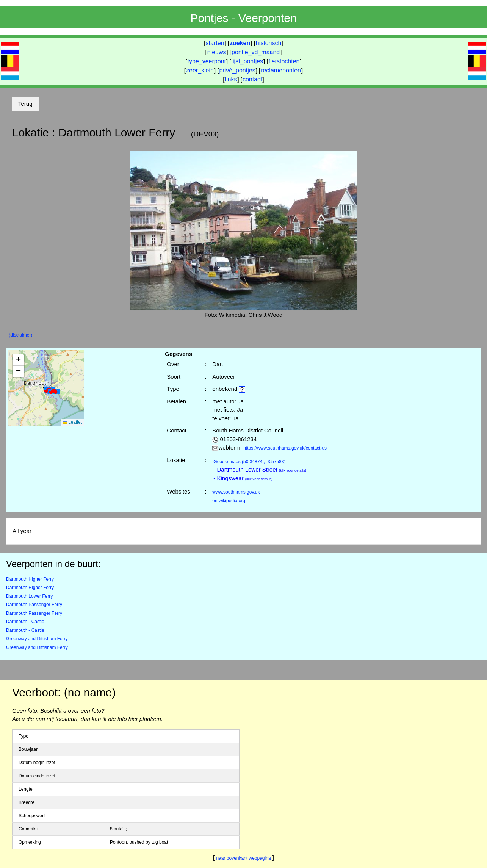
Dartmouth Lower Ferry (29, 596)
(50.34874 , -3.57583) (249, 462)
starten (215, 43)
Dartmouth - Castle (25, 622)
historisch (269, 43)
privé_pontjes (237, 70)
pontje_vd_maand (256, 52)
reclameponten (281, 70)
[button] (54, 391)
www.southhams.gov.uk (236, 492)
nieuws (217, 52)
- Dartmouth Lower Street (260, 469)
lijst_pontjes (247, 61)
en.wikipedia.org (229, 501)
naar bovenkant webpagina (243, 858)
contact (252, 79)
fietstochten (284, 61)
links (231, 79)
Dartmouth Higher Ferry (30, 579)
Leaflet (72, 422)
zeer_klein (200, 70)
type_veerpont (207, 61)
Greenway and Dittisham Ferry (37, 639)
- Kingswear (243, 478)
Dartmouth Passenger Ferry (34, 605)
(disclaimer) (20, 335)
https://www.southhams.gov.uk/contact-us (285, 448)
